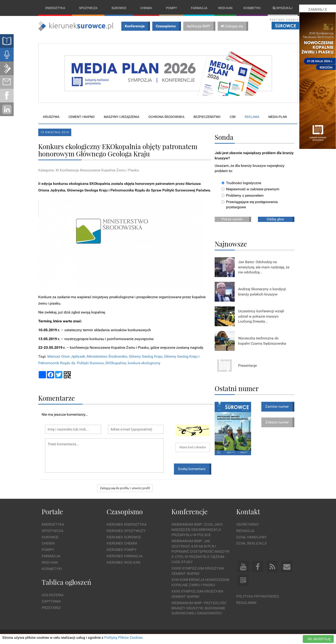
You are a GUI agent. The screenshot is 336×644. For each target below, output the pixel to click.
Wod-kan (225, 8)
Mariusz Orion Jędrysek (66, 357)
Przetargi (51, 608)
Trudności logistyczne (241, 183)
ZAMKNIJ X (318, 9)
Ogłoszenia (53, 595)
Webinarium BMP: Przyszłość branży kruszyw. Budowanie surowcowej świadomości (199, 608)
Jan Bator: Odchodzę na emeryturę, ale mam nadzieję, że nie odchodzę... (264, 267)
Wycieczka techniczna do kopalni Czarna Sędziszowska (262, 341)
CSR (233, 117)
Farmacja (199, 8)
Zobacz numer (277, 422)
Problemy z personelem (243, 196)
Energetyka (55, 8)
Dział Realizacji (251, 543)
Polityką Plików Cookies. (124, 638)
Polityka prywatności (258, 597)
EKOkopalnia (116, 363)
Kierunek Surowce (124, 537)
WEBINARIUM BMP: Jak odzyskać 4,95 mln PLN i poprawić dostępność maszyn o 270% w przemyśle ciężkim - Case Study (200, 552)
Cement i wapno (82, 117)
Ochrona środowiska (166, 117)
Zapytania (51, 601)
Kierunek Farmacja (125, 556)
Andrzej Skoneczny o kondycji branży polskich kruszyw (262, 292)
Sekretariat (248, 524)
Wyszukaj (283, 8)
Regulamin (246, 603)
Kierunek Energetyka (127, 524)
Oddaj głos (275, 219)
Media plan (278, 117)
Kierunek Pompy (122, 550)
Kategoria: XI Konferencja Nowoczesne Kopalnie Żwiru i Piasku (89, 170)
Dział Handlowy (252, 537)
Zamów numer (277, 406)
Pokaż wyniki (232, 219)
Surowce (119, 8)
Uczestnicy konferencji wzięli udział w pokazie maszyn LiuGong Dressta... (261, 316)
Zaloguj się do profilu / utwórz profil (125, 488)
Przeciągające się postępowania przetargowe (250, 204)
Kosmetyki (252, 8)
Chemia (146, 8)
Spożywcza (88, 8)
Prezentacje (247, 365)
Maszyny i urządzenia (122, 117)
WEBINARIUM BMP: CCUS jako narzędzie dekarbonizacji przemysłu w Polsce (197, 530)
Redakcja (245, 531)
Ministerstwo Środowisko (107, 357)
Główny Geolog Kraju (146, 357)
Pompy (171, 8)
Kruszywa (51, 117)
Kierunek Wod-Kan (123, 562)
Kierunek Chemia (122, 543)
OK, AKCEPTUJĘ (319, 639)
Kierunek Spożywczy (126, 531)
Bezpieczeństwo (207, 117)
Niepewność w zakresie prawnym (250, 189)
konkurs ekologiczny (144, 363)
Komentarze (57, 398)
